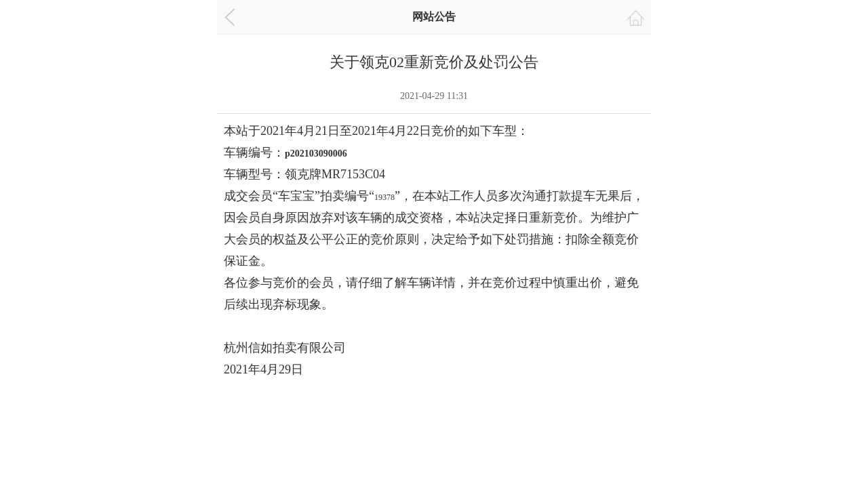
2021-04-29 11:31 (434, 96)
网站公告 (434, 17)
